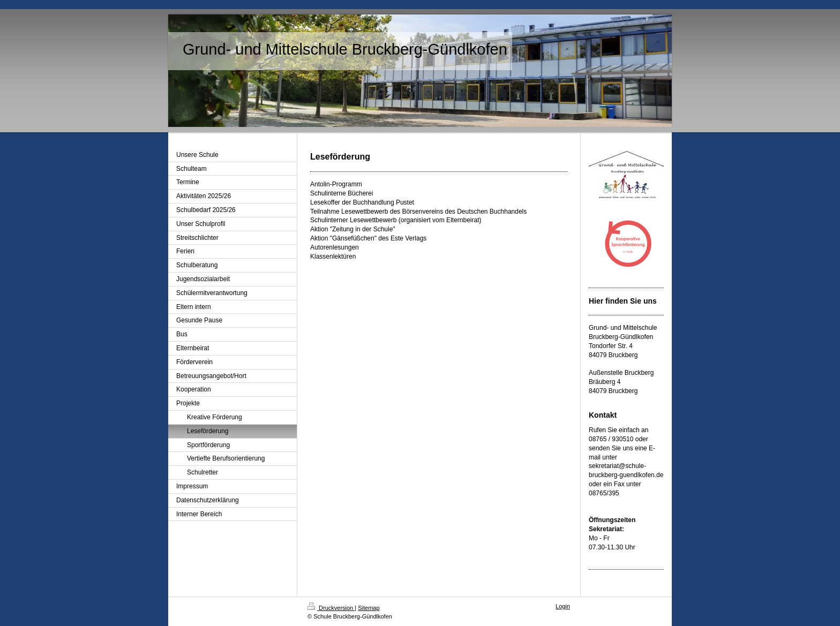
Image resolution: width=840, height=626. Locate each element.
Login (563, 606)
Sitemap (369, 608)
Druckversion (331, 608)
